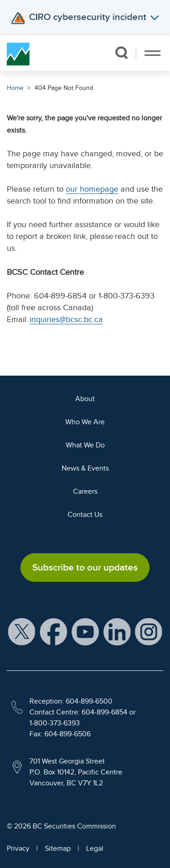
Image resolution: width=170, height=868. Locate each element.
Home (15, 88)
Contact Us (85, 515)
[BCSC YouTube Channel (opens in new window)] (85, 631)
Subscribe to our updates (85, 567)
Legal (95, 848)
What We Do (85, 445)
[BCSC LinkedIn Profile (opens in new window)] (117, 631)
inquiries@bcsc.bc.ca (66, 319)
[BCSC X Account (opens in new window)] (22, 631)
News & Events (85, 468)
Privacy (18, 848)
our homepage (92, 189)
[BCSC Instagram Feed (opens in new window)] (149, 631)
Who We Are (85, 422)
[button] (121, 53)
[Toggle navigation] (153, 53)
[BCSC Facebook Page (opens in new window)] (53, 631)
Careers (85, 491)
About (85, 399)
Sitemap (58, 848)
